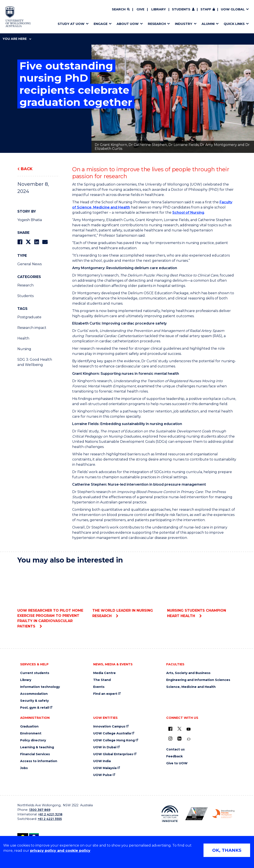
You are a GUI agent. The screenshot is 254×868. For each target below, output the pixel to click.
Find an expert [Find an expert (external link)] (105, 694)
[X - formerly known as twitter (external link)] (179, 729)
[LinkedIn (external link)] (179, 739)
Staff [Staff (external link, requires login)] (206, 9)
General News (29, 264)
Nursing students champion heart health (202, 593)
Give (140, 9)
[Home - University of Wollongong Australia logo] (18, 17)
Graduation (29, 727)
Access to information (39, 761)
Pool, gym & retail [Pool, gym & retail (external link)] (35, 708)
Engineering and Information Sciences (198, 680)
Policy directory (33, 740)
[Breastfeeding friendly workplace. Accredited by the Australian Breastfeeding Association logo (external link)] (223, 814)
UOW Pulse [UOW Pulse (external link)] (103, 775)
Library (159, 9)
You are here (17, 39)
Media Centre (104, 673)
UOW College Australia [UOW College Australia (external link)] (112, 733)
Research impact (32, 328)
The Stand (102, 680)
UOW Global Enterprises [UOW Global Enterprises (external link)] (113, 754)
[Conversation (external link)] (189, 739)
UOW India (102, 761)
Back (27, 169)
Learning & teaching (37, 747)
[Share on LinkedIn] (37, 242)
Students (181, 9)
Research (25, 285)
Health (23, 338)
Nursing (24, 349)
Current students (35, 673)
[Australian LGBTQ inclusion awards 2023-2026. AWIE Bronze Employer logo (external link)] (196, 814)
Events (99, 687)
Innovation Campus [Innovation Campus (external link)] (109, 727)
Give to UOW (177, 763)
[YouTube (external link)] (189, 729)
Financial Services (35, 754)
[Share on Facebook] (20, 242)
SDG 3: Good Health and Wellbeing (35, 362)
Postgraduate (29, 317)
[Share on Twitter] (28, 242)
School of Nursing (188, 213)
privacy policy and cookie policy (60, 851)
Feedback (174, 756)
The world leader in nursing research (127, 593)
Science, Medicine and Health (191, 687)
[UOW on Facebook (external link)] (170, 729)
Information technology (40, 687)
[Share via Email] (45, 242)
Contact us (175, 749)
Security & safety (34, 701)
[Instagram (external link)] (170, 739)
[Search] (121, 10)
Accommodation (34, 694)
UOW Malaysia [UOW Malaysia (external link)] (105, 768)
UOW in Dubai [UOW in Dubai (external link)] (105, 747)
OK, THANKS (227, 850)
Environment (31, 733)
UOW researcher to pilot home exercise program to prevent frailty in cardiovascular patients (52, 598)
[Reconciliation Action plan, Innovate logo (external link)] (170, 814)
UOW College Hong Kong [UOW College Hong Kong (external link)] (114, 740)
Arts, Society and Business (188, 673)
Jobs (24, 768)
